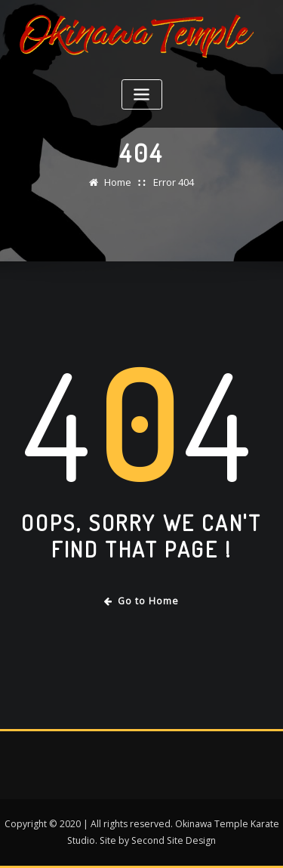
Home (118, 182)
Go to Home (141, 601)
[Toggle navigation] (142, 95)
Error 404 (174, 182)
